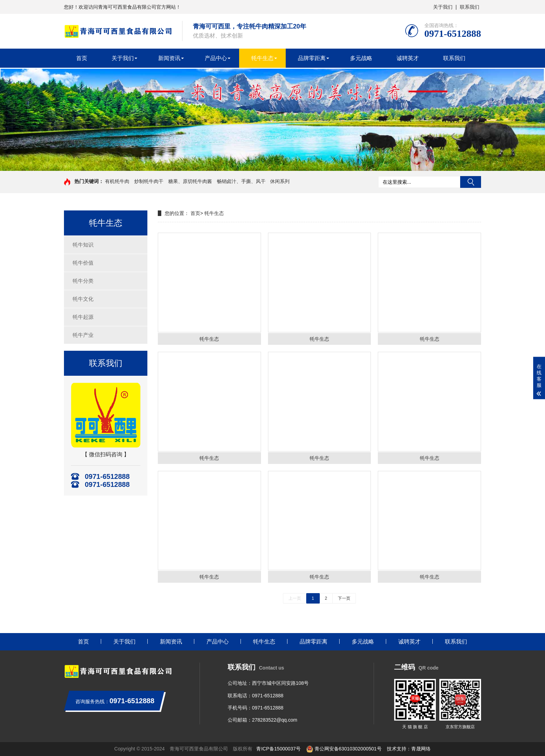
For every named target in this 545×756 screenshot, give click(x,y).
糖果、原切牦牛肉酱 (190, 181)
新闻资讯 (169, 58)
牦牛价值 (83, 263)
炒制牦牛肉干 (149, 181)
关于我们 (443, 7)
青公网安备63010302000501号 (344, 749)
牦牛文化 (83, 299)
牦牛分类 (83, 281)
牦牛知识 (83, 245)
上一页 (295, 598)
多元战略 (361, 58)
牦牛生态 (262, 58)
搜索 (471, 182)
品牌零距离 (312, 58)
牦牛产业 (83, 335)
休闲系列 (280, 181)
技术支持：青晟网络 (409, 749)
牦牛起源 (83, 317)
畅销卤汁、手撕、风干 (241, 181)
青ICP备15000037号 (278, 749)
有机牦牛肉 (117, 181)
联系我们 (470, 7)
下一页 (344, 598)
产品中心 (216, 58)
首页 (82, 58)
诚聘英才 (408, 58)
